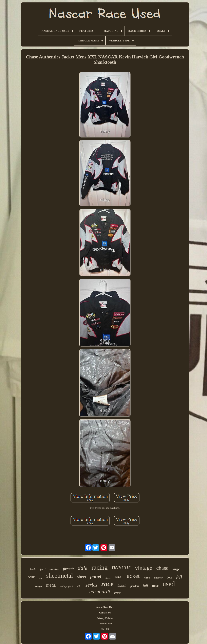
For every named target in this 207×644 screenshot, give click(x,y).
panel (96, 576)
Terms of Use (105, 624)
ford (43, 569)
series (91, 585)
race (107, 584)
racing (100, 567)
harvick (54, 569)
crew (117, 593)
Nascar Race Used (105, 607)
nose (155, 586)
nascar (121, 567)
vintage (144, 568)
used (169, 584)
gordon (135, 586)
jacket (132, 576)
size (118, 577)
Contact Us (105, 613)
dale (82, 568)
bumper (39, 587)
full (145, 585)
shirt (79, 586)
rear (31, 577)
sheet (82, 577)
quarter (158, 578)
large (176, 569)
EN (102, 629)
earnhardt (100, 592)
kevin (33, 569)
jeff (179, 577)
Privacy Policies (105, 618)
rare (147, 578)
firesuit (68, 569)
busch (122, 586)
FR (108, 629)
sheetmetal (60, 576)
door (170, 577)
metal (51, 585)
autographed (67, 586)
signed (108, 578)
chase (162, 568)
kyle (40, 578)
